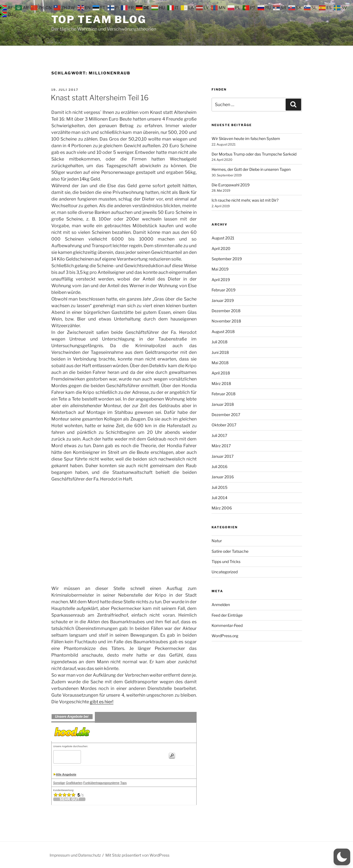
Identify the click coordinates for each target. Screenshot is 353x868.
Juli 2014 (219, 498)
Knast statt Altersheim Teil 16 (100, 98)
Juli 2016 (219, 466)
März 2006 (222, 508)
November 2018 (226, 321)
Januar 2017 (223, 456)
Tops (123, 783)
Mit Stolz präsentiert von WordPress (137, 855)
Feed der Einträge (227, 615)
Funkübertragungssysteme (101, 783)
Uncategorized (225, 572)
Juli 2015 (219, 487)
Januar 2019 (223, 300)
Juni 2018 (220, 352)
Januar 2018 (223, 404)
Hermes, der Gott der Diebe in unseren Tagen (251, 169)
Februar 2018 (224, 394)
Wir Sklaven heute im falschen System (246, 138)
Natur (217, 541)
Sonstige (59, 783)
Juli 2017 (219, 435)
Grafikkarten (74, 783)
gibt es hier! (102, 702)
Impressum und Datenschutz (75, 855)
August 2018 (223, 332)
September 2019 (227, 259)
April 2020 (221, 248)
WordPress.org (225, 636)
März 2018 (221, 383)
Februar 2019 (224, 290)
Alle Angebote (66, 774)
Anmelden (221, 605)
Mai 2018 (220, 363)
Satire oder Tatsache (230, 551)
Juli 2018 (219, 342)
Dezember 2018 (226, 311)
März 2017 (221, 446)
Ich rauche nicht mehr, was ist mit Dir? (245, 200)
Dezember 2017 (226, 415)
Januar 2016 (223, 477)
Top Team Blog (99, 19)
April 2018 (221, 373)
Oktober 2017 (224, 425)
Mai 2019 (220, 269)
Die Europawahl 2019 (231, 185)
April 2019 (221, 280)
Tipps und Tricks (226, 561)
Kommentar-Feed (227, 625)
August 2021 (223, 238)
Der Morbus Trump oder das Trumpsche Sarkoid (254, 154)
